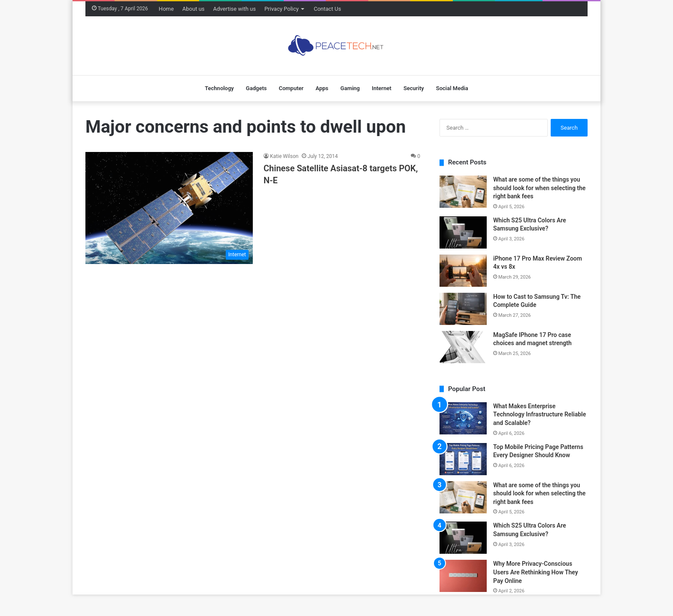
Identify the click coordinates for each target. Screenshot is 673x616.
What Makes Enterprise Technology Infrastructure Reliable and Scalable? (540, 414)
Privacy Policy (282, 9)
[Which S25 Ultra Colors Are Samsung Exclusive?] (463, 232)
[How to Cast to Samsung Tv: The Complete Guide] (463, 309)
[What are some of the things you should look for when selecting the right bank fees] (463, 192)
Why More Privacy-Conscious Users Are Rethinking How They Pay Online (536, 572)
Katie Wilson (284, 156)
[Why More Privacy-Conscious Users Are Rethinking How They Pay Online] (463, 576)
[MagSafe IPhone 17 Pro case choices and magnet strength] (463, 347)
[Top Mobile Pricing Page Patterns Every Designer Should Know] (463, 459)
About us (194, 9)
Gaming (350, 88)
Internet (382, 88)
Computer (291, 88)
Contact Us (327, 9)
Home (166, 9)
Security (414, 88)
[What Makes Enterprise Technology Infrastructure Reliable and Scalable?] (463, 418)
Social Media (452, 88)
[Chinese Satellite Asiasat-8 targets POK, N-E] (169, 208)
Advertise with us (235, 9)
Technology (219, 88)
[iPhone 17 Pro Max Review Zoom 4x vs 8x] (463, 271)
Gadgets (256, 88)
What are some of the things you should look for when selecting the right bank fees (539, 188)
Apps (322, 88)
